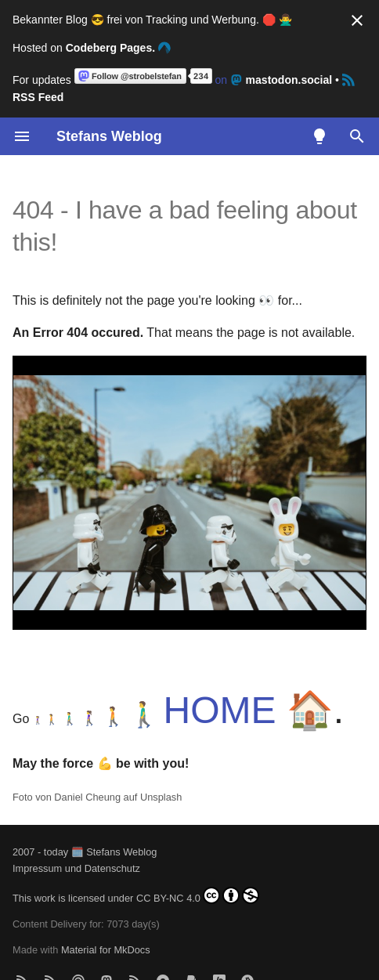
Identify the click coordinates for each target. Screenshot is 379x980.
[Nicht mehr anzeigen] (357, 20)
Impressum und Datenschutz (76, 868)
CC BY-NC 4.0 (198, 895)
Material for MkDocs (106, 950)
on (205, 80)
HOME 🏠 (249, 710)
